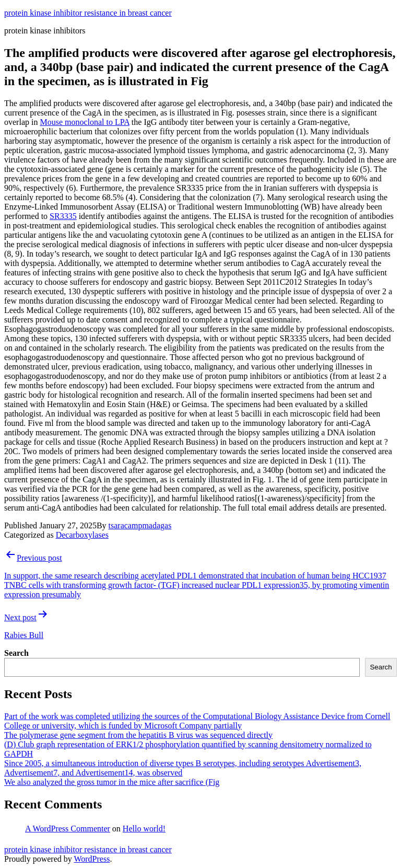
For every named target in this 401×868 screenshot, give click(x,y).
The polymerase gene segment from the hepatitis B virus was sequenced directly (138, 735)
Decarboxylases (82, 535)
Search (16, 653)
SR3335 (63, 216)
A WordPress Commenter (68, 829)
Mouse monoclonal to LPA (84, 122)
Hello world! (144, 829)
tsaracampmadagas (140, 525)
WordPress (92, 859)
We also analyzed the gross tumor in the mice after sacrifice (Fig (112, 782)
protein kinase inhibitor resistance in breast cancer (88, 13)
